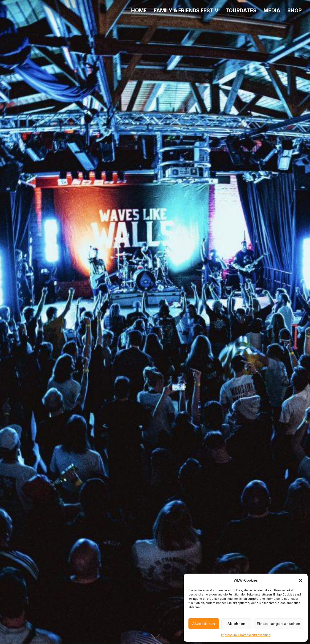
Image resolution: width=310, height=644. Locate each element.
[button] (301, 580)
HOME (139, 10)
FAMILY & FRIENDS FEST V (186, 10)
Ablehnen (237, 624)
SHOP (295, 10)
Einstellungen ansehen (279, 624)
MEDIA (272, 10)
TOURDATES (241, 10)
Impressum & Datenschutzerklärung (246, 635)
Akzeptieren (204, 624)
